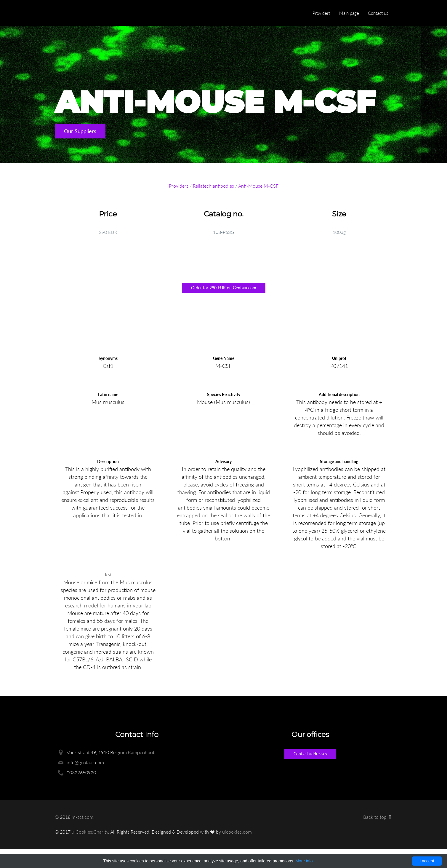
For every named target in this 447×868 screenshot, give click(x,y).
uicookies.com (237, 832)
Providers (321, 13)
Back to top (378, 817)
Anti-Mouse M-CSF (258, 186)
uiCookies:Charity (90, 832)
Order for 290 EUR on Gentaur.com (224, 288)
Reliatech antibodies (213, 186)
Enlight (83, 13)
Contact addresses (310, 754)
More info (304, 861)
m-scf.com (82, 817)
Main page (349, 13)
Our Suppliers (80, 131)
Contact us (378, 13)
